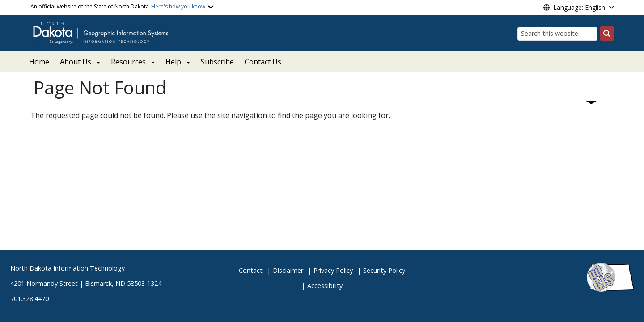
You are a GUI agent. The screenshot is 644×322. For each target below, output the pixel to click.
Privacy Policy (333, 270)
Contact (251, 270)
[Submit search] (607, 34)
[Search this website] (557, 34)
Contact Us (263, 62)
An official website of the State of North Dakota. (118, 7)
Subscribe (217, 62)
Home (39, 62)
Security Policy (384, 270)
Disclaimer (288, 270)
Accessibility (325, 286)
